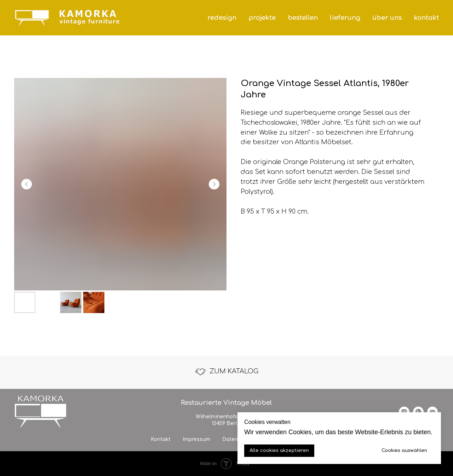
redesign (222, 18)
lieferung (345, 18)
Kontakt (161, 439)
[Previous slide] (27, 184)
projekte (262, 18)
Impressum (196, 439)
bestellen (303, 18)
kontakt (426, 18)
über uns (387, 18)
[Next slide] (214, 184)
